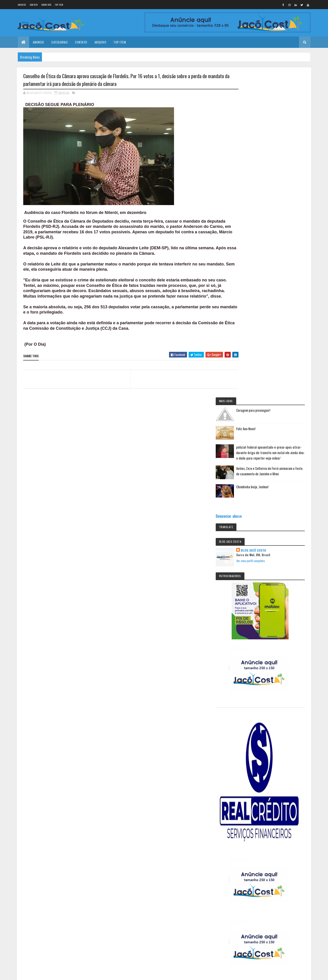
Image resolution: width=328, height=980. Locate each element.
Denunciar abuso (253, 200)
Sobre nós (46, 5)
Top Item (59, 5)
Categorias (59, 42)
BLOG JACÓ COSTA (278, 235)
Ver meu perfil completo (275, 245)
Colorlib (41, 800)
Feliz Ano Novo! (270, 105)
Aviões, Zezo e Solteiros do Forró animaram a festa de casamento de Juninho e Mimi (282, 155)
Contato (34, 5)
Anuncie (22, 5)
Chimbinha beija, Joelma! (277, 171)
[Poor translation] (17, 827)
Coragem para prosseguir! (278, 86)
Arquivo (100, 42)
